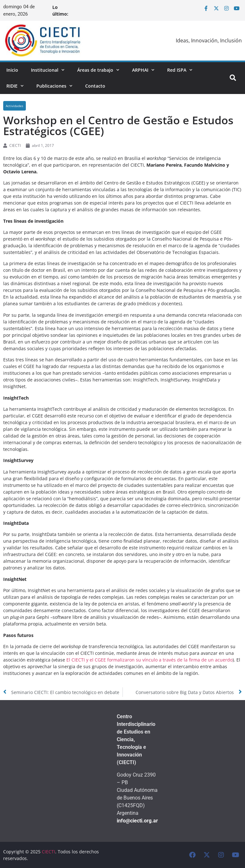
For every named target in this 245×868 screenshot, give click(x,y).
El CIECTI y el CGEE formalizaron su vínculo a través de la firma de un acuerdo (149, 660)
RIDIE (15, 86)
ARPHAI (143, 70)
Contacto (95, 86)
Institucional (48, 70)
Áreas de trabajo (98, 70)
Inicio (12, 70)
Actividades (15, 106)
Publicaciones (54, 86)
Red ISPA (180, 70)
